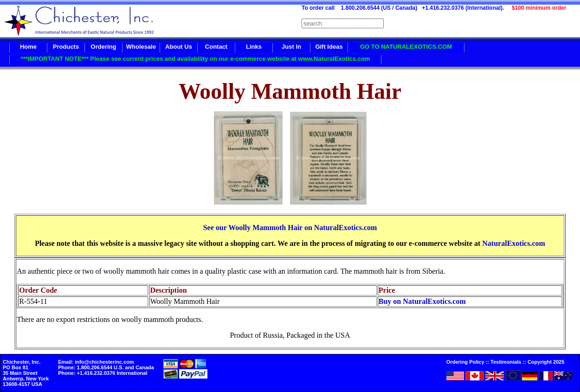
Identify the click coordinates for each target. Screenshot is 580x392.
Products (66, 47)
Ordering (104, 47)
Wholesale (141, 47)
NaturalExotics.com (514, 243)
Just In (291, 47)
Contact (216, 47)
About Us (179, 47)
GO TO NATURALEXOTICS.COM (406, 47)
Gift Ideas (329, 47)
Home (28, 47)
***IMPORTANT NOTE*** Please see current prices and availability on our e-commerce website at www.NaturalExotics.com (196, 59)
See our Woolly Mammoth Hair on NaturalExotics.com (290, 228)
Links (254, 47)
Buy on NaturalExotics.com (422, 301)
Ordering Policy (465, 362)
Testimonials (506, 362)
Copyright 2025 (546, 362)
